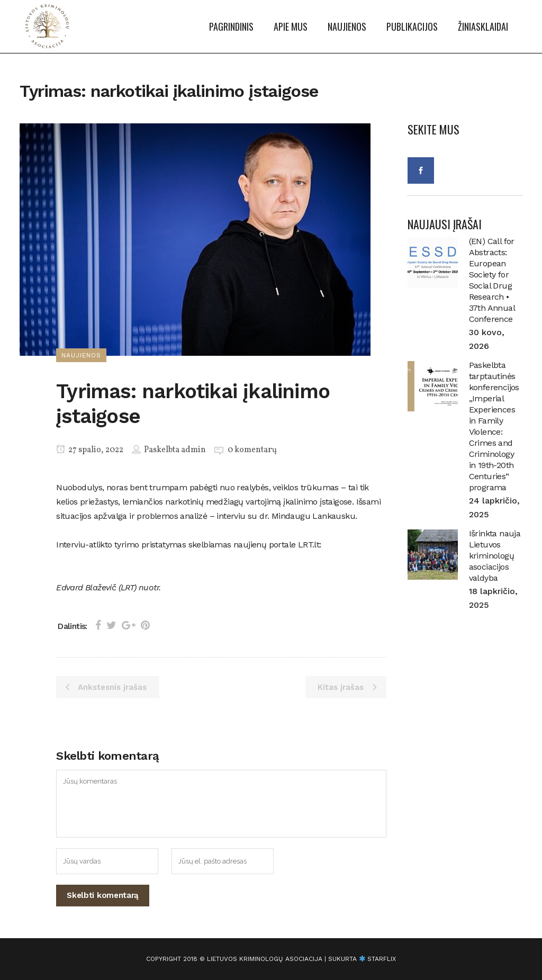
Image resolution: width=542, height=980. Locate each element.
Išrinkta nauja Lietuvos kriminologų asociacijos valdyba (495, 556)
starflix (382, 959)
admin (193, 450)
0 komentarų (252, 450)
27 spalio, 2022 (90, 450)
